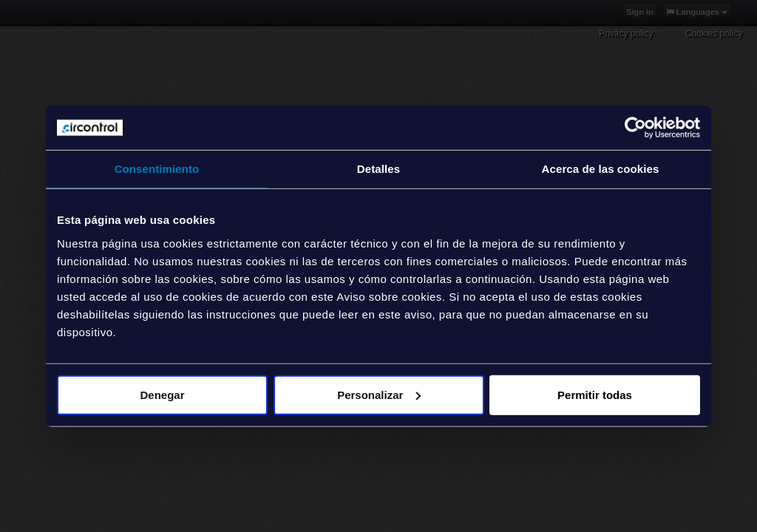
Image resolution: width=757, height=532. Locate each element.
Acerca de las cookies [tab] (601, 169)
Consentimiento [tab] (157, 169)
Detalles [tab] (378, 169)
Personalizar (379, 394)
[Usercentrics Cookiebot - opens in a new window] (635, 128)
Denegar (162, 394)
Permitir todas (595, 394)
